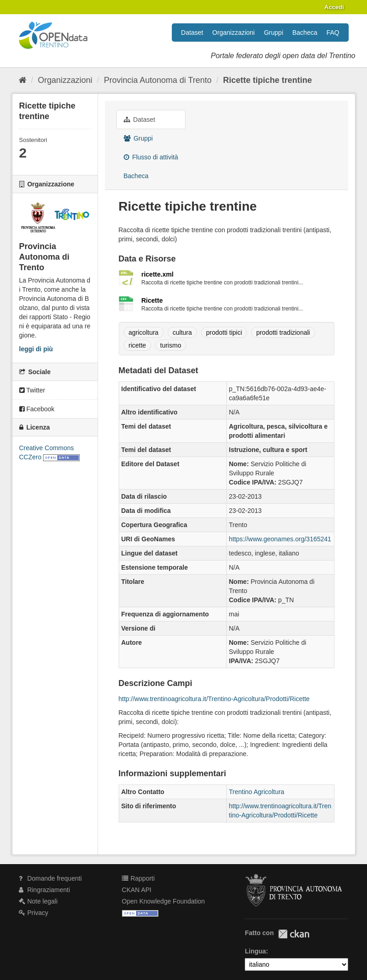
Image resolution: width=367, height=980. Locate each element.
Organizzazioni (233, 33)
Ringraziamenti (44, 890)
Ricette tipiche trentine (268, 80)
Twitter (32, 390)
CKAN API (137, 890)
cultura (182, 332)
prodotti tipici (224, 332)
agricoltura (144, 332)
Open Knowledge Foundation (163, 901)
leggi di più (36, 349)
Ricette (152, 300)
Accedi (334, 7)
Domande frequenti (50, 878)
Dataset (192, 33)
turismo (171, 345)
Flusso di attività (151, 157)
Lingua (255, 951)
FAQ (333, 33)
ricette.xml (158, 274)
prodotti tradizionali (283, 332)
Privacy (34, 913)
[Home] (23, 80)
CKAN (294, 934)
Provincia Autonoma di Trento (158, 80)
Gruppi (274, 33)
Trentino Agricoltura (257, 792)
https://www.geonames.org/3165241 (280, 539)
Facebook (37, 409)
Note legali (38, 901)
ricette (137, 345)
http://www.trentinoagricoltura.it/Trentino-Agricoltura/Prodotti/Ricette (214, 699)
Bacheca (305, 33)
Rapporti (138, 878)
